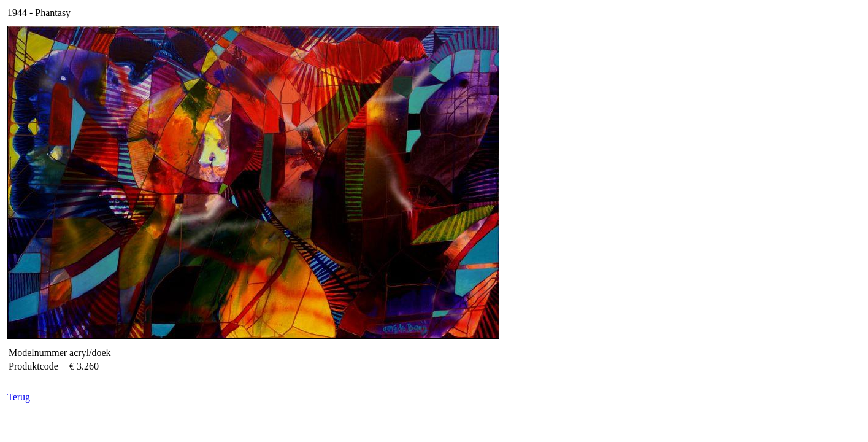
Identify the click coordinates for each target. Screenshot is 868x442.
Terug (19, 397)
